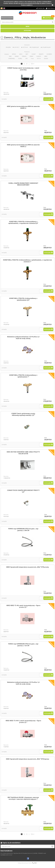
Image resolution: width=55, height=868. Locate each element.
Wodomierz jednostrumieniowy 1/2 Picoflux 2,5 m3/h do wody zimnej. (23, 338)
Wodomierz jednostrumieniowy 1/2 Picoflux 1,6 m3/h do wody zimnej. (23, 683)
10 (32, 64)
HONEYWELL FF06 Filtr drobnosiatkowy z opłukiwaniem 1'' (23, 376)
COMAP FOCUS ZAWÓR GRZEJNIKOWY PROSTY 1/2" (23, 491)
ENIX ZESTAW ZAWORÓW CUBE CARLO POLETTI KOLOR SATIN (23, 453)
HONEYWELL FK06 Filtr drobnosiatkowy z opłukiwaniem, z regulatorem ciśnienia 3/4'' (23, 222)
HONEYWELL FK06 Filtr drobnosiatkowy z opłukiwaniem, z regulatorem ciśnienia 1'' (27, 261)
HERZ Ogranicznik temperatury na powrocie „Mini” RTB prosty (28, 567)
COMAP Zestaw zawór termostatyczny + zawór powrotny (23, 69)
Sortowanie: (27, 45)
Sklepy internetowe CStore (25, 863)
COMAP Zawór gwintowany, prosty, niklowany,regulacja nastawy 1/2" (23, 414)
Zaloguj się (41, 8)
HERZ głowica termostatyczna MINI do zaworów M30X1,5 (23, 146)
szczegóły (4, 99)
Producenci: (27, 52)
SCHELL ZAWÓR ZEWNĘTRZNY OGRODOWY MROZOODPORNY (23, 184)
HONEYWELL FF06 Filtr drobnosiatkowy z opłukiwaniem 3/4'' (23, 299)
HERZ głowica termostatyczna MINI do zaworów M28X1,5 (23, 107)
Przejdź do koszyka (7, 18)
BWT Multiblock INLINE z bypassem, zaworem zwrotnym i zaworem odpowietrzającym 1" (23, 798)
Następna (34, 64)
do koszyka (48, 99)
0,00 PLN (48, 18)
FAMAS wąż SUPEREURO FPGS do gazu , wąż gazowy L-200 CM (23, 530)
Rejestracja (51, 8)
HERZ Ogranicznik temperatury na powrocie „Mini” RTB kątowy (28, 759)
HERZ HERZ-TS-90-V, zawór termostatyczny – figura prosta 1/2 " (23, 721)
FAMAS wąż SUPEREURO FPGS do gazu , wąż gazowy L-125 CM (23, 645)
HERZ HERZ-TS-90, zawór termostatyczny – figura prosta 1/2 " (23, 606)
